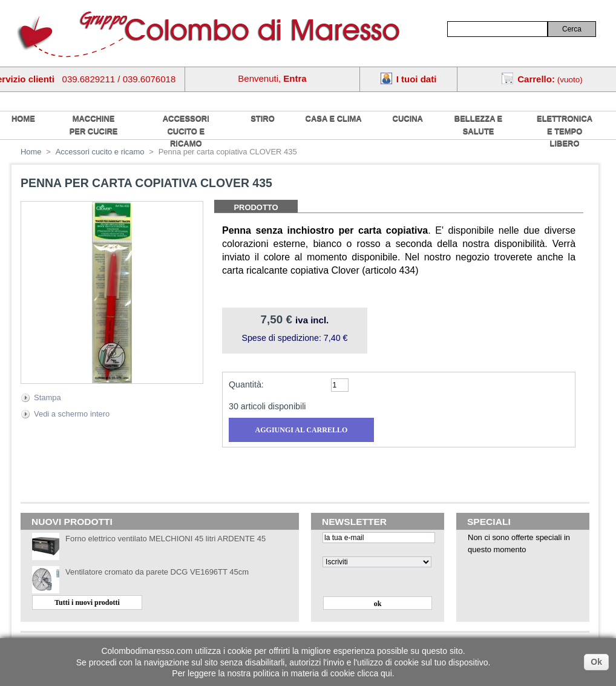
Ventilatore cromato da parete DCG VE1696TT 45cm (157, 572)
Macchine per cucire (94, 125)
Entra (295, 78)
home (23, 118)
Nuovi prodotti (72, 522)
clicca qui (375, 673)
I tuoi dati (417, 79)
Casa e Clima (334, 118)
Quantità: (246, 384)
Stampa (48, 397)
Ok (596, 662)
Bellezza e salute (478, 125)
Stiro (263, 118)
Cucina (408, 118)
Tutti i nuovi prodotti (87, 602)
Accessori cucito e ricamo (186, 131)
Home (31, 152)
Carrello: (536, 79)
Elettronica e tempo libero (565, 131)
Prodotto (256, 207)
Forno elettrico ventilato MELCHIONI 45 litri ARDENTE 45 (165, 539)
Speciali (489, 522)
